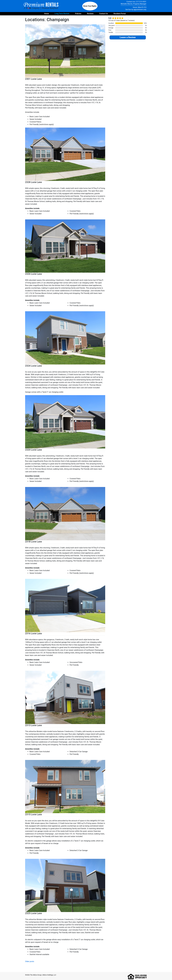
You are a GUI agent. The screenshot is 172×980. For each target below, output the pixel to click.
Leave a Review (128, 37)
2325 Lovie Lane (33, 913)
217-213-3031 (141, 2)
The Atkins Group (36, 975)
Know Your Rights (90, 6)
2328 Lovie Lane (33, 182)
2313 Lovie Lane (33, 725)
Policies (78, 14)
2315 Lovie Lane (33, 814)
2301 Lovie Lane (33, 79)
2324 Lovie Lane (33, 366)
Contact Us (104, 14)
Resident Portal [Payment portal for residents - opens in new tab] (120, 14)
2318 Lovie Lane (33, 542)
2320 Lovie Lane (33, 450)
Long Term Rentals (62, 14)
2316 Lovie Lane (33, 633)
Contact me (131, 2)
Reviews (90, 14)
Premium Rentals (41, 6)
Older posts (30, 961)
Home (47, 14)
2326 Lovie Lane (33, 274)
